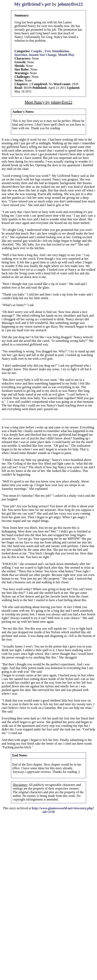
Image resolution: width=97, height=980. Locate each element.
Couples (37, 51)
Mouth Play (66, 55)
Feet (48, 51)
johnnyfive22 (70, 4)
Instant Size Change (43, 55)
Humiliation (61, 51)
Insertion (21, 55)
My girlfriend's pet (32, 4)
